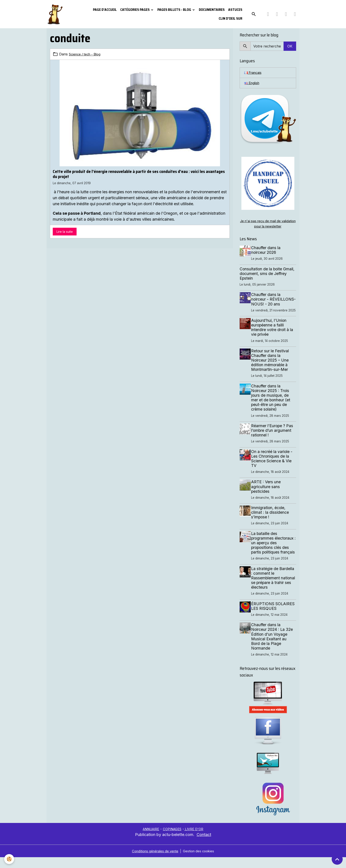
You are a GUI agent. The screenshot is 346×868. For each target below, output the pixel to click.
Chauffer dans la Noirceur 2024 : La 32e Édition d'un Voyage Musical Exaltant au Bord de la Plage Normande (273, 647)
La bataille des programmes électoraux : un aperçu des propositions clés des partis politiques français (274, 553)
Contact (204, 845)
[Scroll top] (337, 859)
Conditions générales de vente (154, 862)
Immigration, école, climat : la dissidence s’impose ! (271, 523)
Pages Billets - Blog (175, 10)
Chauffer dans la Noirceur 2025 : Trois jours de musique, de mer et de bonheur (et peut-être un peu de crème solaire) (272, 408)
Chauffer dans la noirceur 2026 (267, 252)
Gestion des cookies (200, 862)
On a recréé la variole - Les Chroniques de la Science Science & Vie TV (273, 469)
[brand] (55, 14)
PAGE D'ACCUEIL (105, 10)
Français (254, 73)
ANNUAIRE (149, 840)
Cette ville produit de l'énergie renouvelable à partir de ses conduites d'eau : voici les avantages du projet (139, 174)
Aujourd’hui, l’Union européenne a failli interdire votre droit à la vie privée (273, 338)
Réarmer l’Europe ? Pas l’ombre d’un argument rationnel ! (273, 441)
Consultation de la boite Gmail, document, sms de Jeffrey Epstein (267, 275)
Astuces (235, 10)
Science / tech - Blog (86, 54)
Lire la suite (65, 232)
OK (290, 46)
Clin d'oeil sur (230, 18)
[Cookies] (9, 859)
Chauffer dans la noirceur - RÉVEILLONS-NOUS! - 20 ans (273, 303)
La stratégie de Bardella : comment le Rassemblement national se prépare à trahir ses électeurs (274, 588)
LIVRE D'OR (197, 840)
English (253, 84)
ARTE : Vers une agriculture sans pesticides (267, 497)
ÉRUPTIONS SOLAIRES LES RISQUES (274, 617)
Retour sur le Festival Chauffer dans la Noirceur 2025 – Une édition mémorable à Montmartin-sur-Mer (271, 371)
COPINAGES (173, 840)
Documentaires (212, 10)
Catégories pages (135, 10)
